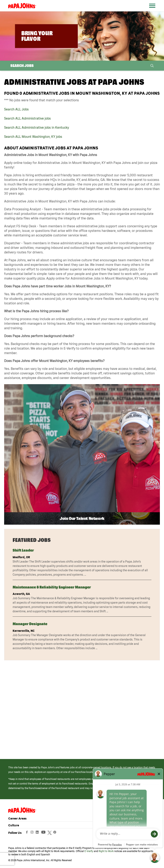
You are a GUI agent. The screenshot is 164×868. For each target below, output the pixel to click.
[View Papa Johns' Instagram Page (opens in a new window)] (33, 833)
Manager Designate (30, 624)
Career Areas (17, 818)
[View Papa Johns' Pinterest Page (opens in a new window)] (56, 833)
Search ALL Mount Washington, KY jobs (33, 137)
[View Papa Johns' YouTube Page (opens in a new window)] (44, 833)
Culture (14, 825)
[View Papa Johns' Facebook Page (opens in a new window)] (27, 833)
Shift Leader (23, 550)
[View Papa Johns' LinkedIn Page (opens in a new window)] (38, 833)
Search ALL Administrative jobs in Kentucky (37, 127)
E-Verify (89, 851)
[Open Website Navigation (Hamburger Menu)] (153, 11)
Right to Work (106, 851)
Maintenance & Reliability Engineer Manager (52, 587)
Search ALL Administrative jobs (27, 118)
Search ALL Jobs (16, 109)
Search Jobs (22, 66)
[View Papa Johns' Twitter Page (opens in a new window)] (50, 833)
